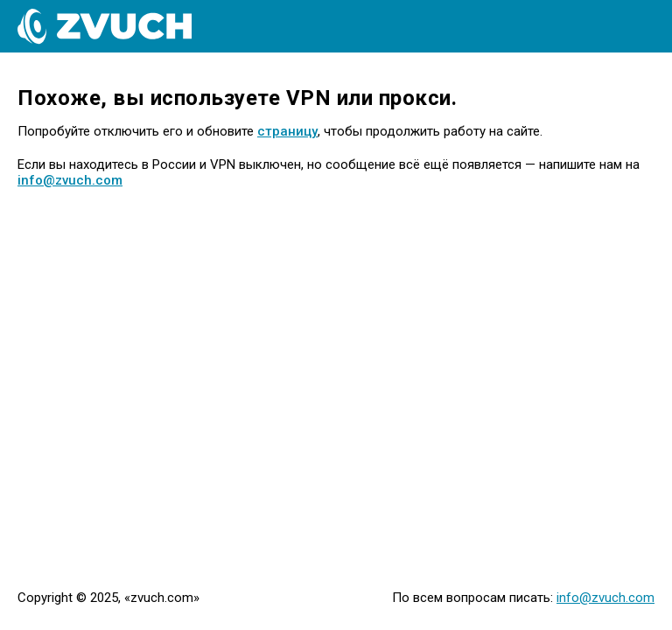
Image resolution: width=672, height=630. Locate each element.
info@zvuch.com (70, 180)
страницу (287, 131)
